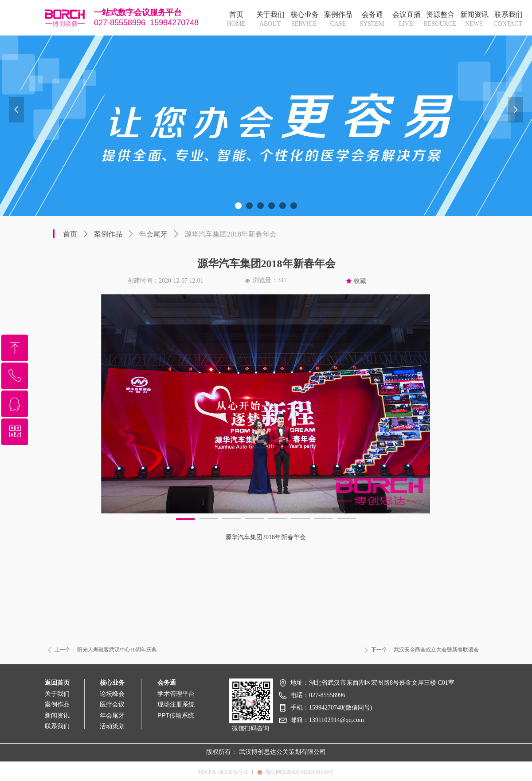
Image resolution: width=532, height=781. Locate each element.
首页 (70, 234)
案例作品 (108, 234)
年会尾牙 (153, 234)
